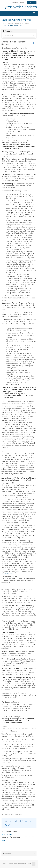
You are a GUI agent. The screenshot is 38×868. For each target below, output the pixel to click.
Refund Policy (7, 834)
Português (15, 3)
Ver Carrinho (32, 3)
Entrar (22, 3)
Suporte (4, 24)
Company (26, 24)
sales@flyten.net (7, 574)
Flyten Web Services (19, 7)
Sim (28, 821)
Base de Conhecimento (15, 24)
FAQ (4, 840)
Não (8, 825)
